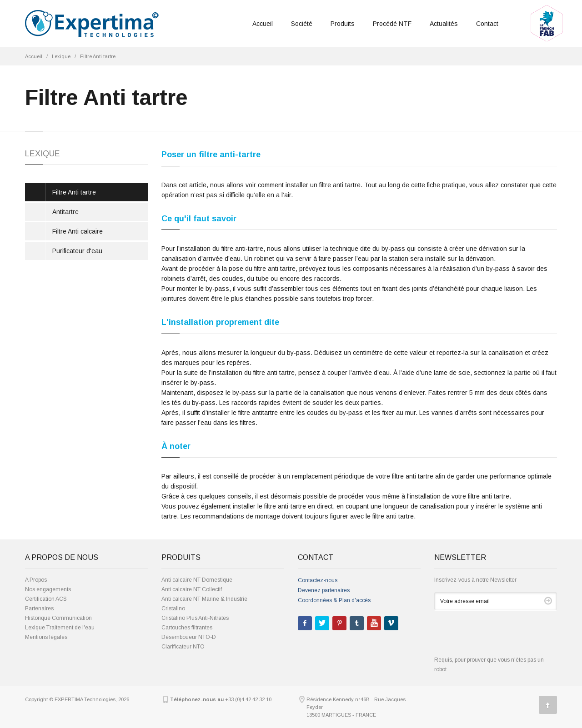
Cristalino (173, 608)
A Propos (36, 580)
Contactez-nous (318, 580)
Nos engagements (48, 589)
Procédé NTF (392, 24)
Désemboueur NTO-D (189, 637)
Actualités (444, 24)
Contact (487, 24)
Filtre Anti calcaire (78, 231)
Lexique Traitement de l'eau (60, 628)
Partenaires (39, 608)
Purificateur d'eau (77, 251)
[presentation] (503, 638)
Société (302, 24)
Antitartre (65, 212)
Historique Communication (58, 618)
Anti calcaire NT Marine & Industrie (204, 599)
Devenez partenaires (324, 590)
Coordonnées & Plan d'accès (334, 600)
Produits (343, 24)
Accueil (263, 24)
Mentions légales (46, 637)
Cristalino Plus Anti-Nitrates (195, 618)
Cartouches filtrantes (187, 628)
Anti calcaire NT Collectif (192, 589)
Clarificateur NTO (183, 647)
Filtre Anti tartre (98, 56)
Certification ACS (46, 599)
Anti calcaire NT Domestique (197, 580)
